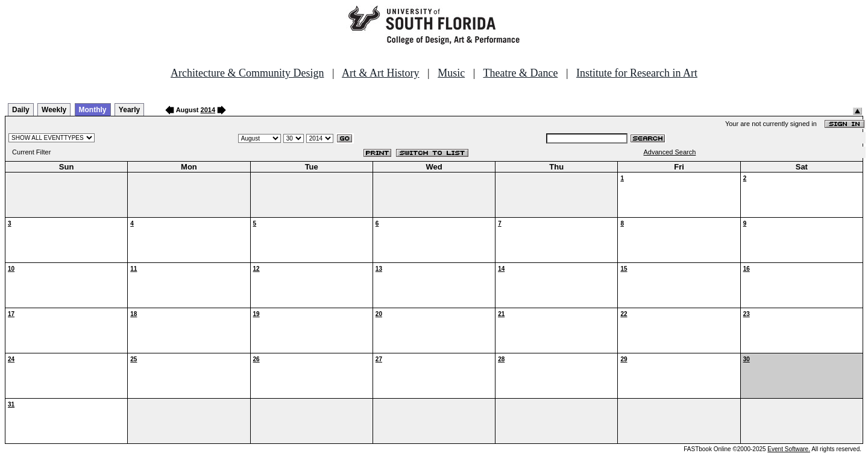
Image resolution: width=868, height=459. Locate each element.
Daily (21, 110)
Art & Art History (381, 73)
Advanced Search (670, 152)
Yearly (129, 110)
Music (451, 73)
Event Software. (789, 449)
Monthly (93, 110)
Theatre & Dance (520, 73)
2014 (208, 110)
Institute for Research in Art (637, 73)
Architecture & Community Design (247, 73)
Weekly (54, 110)
